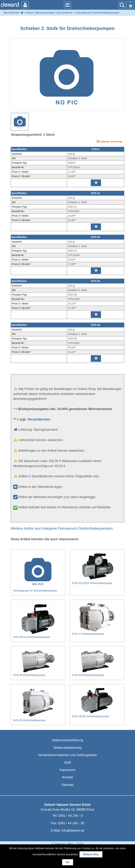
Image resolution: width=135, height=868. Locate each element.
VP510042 (74, 211)
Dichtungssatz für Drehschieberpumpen (38, 572)
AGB (67, 763)
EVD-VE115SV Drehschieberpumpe (97, 569)
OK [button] (68, 862)
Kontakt (67, 777)
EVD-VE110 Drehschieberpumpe (38, 621)
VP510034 (74, 167)
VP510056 (74, 299)
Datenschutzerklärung (67, 740)
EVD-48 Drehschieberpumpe (38, 663)
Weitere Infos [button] (91, 854)
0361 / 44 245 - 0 (70, 816)
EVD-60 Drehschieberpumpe (38, 704)
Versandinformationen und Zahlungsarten (67, 755)
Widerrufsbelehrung (67, 748)
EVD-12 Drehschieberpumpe (97, 619)
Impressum (67, 770)
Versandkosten (39, 419)
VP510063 (74, 343)
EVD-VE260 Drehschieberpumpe (97, 703)
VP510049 (74, 255)
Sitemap (67, 785)
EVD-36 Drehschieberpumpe (97, 663)
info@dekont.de (73, 831)
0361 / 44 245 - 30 (71, 823)
